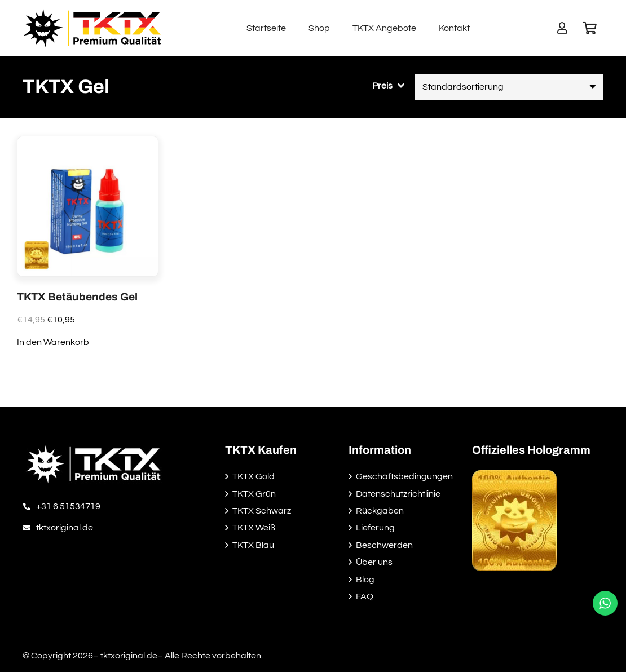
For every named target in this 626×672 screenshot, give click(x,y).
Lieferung (375, 528)
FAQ (365, 596)
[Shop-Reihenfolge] (509, 87)
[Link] (92, 28)
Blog (365, 580)
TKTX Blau (253, 545)
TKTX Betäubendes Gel (77, 297)
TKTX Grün (254, 494)
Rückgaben (380, 511)
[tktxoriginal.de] (29, 528)
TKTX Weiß (254, 528)
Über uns (374, 562)
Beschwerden (384, 545)
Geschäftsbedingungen (404, 476)
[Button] (562, 28)
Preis (382, 86)
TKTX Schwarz (262, 511)
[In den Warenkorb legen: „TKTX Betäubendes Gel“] (53, 343)
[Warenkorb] (590, 28)
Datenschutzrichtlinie (398, 494)
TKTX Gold (254, 476)
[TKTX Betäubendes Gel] (88, 144)
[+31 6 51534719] (29, 506)
